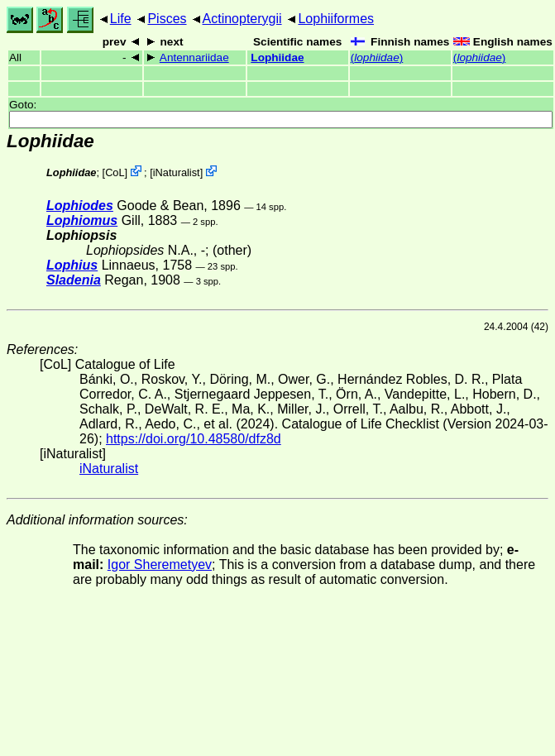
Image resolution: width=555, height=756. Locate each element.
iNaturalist (177, 172)
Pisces (167, 19)
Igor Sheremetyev (160, 565)
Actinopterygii (242, 19)
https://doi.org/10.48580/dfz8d (194, 439)
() (377, 57)
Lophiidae (277, 57)
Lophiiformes (336, 19)
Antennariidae (194, 57)
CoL (115, 172)
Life (121, 19)
